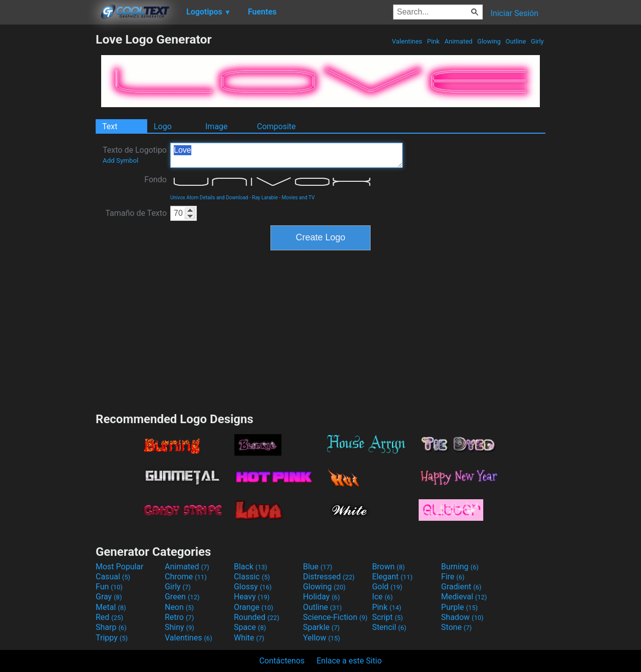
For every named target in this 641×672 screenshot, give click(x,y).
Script (388, 617)
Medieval (464, 597)
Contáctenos (282, 661)
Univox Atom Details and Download (209, 198)
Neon (179, 607)
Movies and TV (298, 198)
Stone (456, 627)
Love (286, 155)
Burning (460, 567)
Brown (388, 567)
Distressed (329, 577)
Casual (113, 577)
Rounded (257, 617)
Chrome (186, 577)
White (249, 638)
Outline (516, 41)
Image (217, 126)
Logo (163, 126)
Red (109, 617)
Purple (459, 607)
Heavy (252, 597)
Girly (537, 41)
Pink (434, 41)
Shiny (180, 627)
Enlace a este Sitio (349, 661)
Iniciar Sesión (514, 13)
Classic (252, 577)
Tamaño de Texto (136, 213)
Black (251, 567)
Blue (318, 567)
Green (182, 597)
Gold (387, 587)
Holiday (322, 597)
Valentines (407, 41)
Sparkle (321, 627)
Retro (179, 617)
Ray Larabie (265, 198)
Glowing (489, 41)
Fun (109, 587)
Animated (458, 41)
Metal (111, 607)
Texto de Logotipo (135, 155)
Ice (382, 597)
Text (110, 126)
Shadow (462, 617)
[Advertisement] (48, 182)
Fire (453, 577)
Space (250, 627)
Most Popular (120, 567)
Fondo (155, 180)
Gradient (461, 587)
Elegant (392, 577)
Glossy (253, 587)
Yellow (322, 638)
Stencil (389, 627)
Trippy (112, 638)
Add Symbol (120, 160)
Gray (109, 597)
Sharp (111, 627)
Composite (276, 126)
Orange (254, 607)
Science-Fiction (335, 617)
